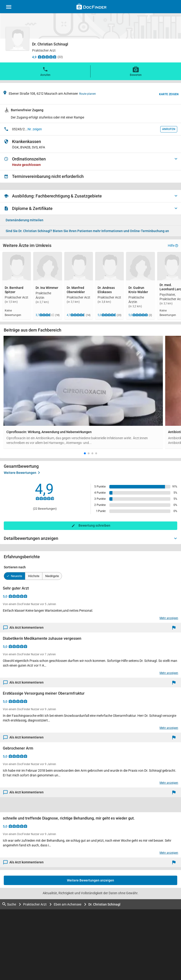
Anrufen (45, 71)
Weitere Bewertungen (22, 473)
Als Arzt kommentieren (24, 628)
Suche (9, 904)
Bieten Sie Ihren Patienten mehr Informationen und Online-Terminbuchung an (87, 231)
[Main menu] (9, 8)
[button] (85, 453)
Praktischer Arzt (35, 904)
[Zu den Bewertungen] (47, 57)
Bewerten (136, 71)
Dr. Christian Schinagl (104, 904)
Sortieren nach (15, 567)
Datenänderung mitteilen (25, 220)
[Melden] (175, 628)
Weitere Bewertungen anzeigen (90, 880)
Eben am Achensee (68, 904)
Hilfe (173, 246)
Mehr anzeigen (169, 618)
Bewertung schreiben (94, 525)
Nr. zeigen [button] (35, 129)
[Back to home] (91, 7)
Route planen (88, 94)
